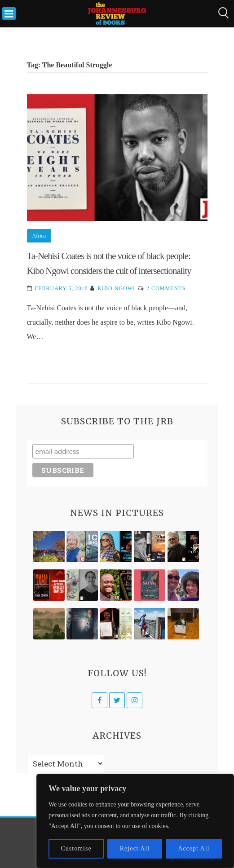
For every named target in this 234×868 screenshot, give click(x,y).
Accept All (194, 848)
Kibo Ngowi (116, 288)
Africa (39, 236)
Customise (76, 848)
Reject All (135, 848)
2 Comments (166, 288)
